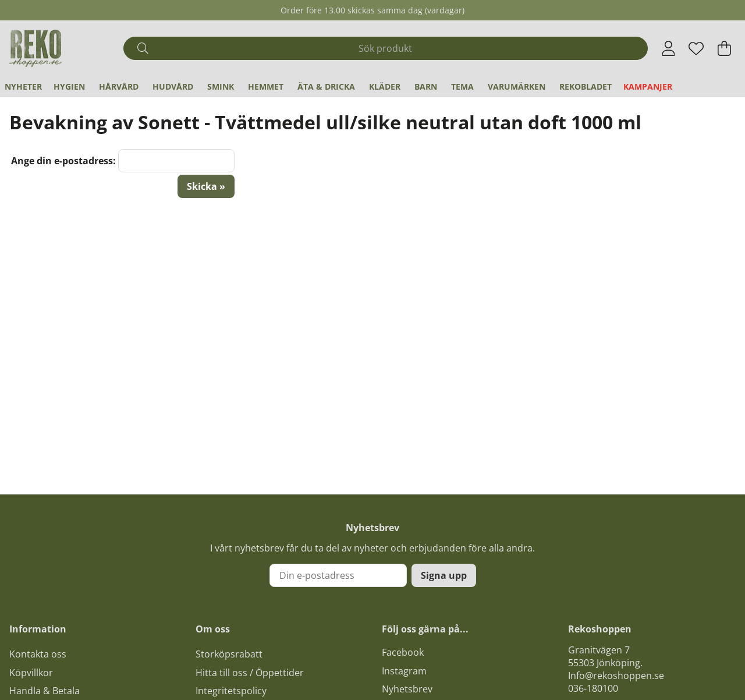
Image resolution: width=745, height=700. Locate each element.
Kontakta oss (38, 654)
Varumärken (517, 86)
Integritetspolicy (231, 691)
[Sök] (385, 48)
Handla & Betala (45, 691)
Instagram (404, 671)
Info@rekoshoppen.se (616, 676)
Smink (221, 86)
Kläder (385, 86)
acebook (405, 652)
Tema (462, 86)
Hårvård (119, 86)
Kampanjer (648, 86)
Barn (426, 86)
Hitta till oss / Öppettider (250, 673)
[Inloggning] (668, 48)
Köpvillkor (31, 673)
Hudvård (173, 86)
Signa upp (444, 575)
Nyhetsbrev (407, 689)
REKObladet (586, 86)
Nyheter (23, 86)
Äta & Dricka (326, 86)
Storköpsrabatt (229, 654)
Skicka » (206, 186)
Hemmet (266, 86)
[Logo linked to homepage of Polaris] (36, 48)
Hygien (69, 86)
